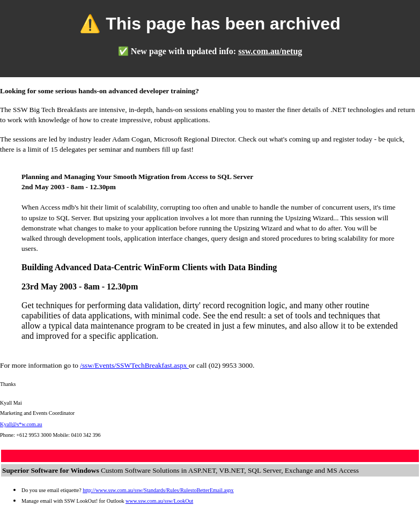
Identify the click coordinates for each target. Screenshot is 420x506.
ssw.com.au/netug (270, 51)
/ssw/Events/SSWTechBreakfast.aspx (134, 365)
